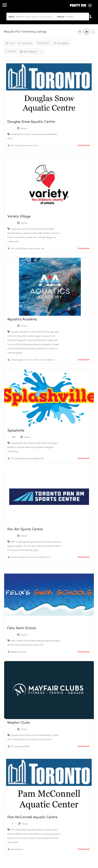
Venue (24, 128)
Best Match (61, 43)
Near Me (43, 43)
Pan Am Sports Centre (25, 529)
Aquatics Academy (22, 319)
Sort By (11, 51)
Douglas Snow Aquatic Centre (31, 122)
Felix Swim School (22, 628)
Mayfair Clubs (19, 723)
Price (10, 43)
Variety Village (19, 216)
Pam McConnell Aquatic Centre (32, 817)
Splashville (16, 431)
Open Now (25, 43)
